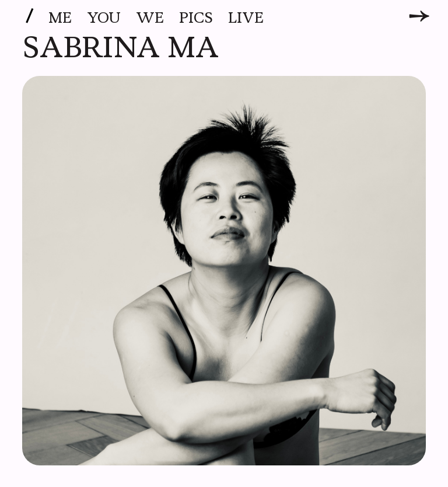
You (104, 18)
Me (60, 18)
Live (246, 18)
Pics (196, 18)
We (150, 18)
